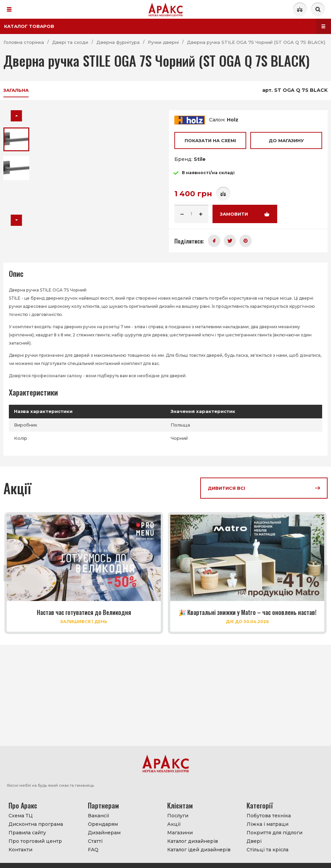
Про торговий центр (35, 841)
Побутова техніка (269, 816)
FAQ (93, 850)
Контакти (20, 850)
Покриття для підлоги (274, 833)
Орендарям (103, 824)
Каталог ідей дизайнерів (199, 850)
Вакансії (99, 816)
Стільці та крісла (267, 850)
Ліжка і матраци (267, 824)
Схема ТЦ (21, 816)
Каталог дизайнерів (193, 841)
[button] (17, 116)
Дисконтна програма (36, 824)
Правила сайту (27, 833)
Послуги (178, 816)
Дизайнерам (104, 833)
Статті (95, 841)
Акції (174, 824)
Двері (254, 841)
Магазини (180, 833)
